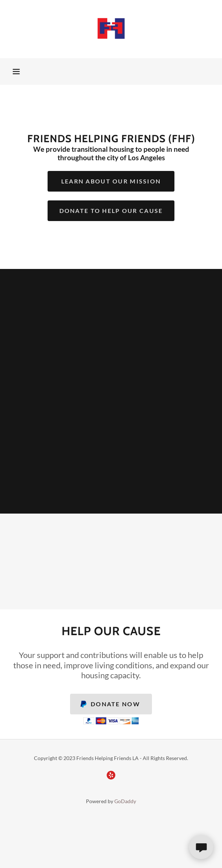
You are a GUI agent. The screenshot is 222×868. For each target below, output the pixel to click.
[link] (111, 29)
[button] (16, 71)
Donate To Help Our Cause (111, 211)
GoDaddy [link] (125, 801)
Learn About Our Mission (111, 181)
